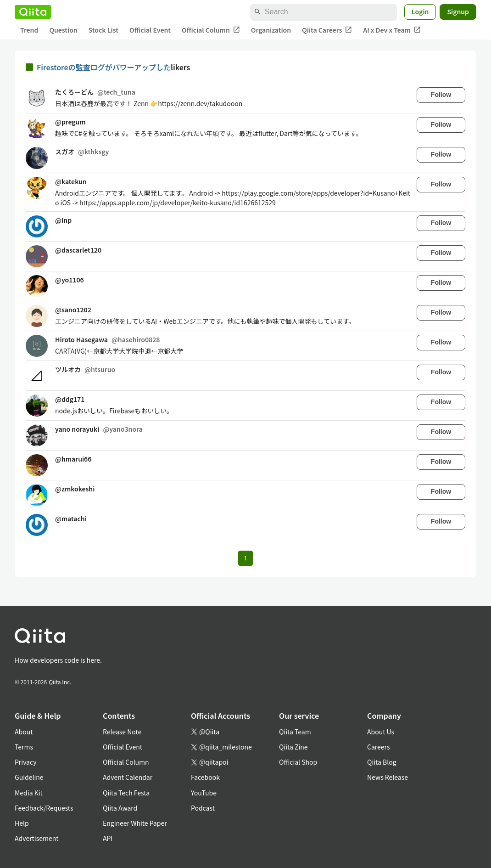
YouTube (204, 793)
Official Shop (298, 762)
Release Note (122, 732)
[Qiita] (33, 12)
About (24, 732)
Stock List (103, 30)
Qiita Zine (293, 747)
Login (420, 11)
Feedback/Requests (44, 808)
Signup (458, 11)
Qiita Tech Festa (126, 793)
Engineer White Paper (135, 823)
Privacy (25, 762)
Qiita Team (295, 732)
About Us (381, 732)
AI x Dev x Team (392, 30)
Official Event (150, 30)
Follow (441, 95)
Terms (24, 747)
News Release (388, 777)
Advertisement (37, 838)
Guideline (29, 777)
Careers (378, 747)
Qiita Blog (382, 762)
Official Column (211, 30)
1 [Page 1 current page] (245, 558)
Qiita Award (120, 808)
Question (63, 30)
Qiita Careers (327, 30)
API (108, 838)
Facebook (205, 777)
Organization (271, 30)
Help (22, 823)
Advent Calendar (128, 777)
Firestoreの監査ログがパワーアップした (104, 67)
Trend (29, 30)
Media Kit (29, 793)
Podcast (203, 808)
